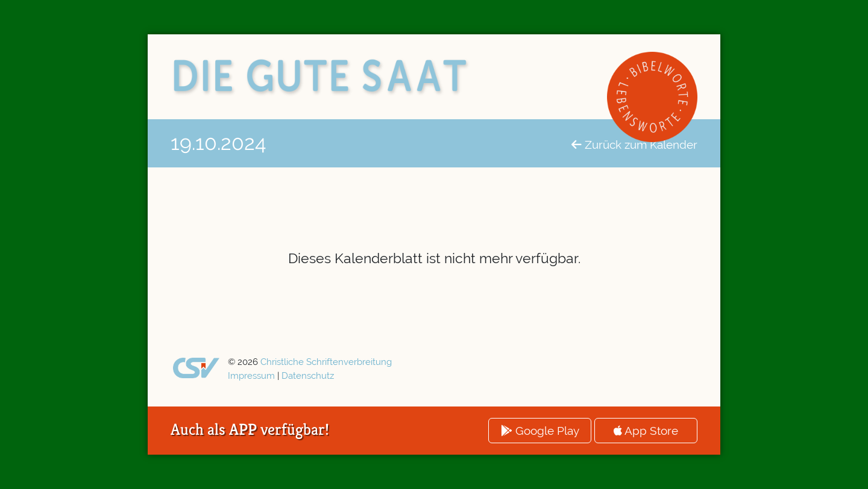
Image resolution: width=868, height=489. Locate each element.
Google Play (540, 431)
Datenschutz (308, 376)
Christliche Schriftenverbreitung (326, 362)
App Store (646, 431)
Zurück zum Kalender (634, 145)
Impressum (251, 376)
